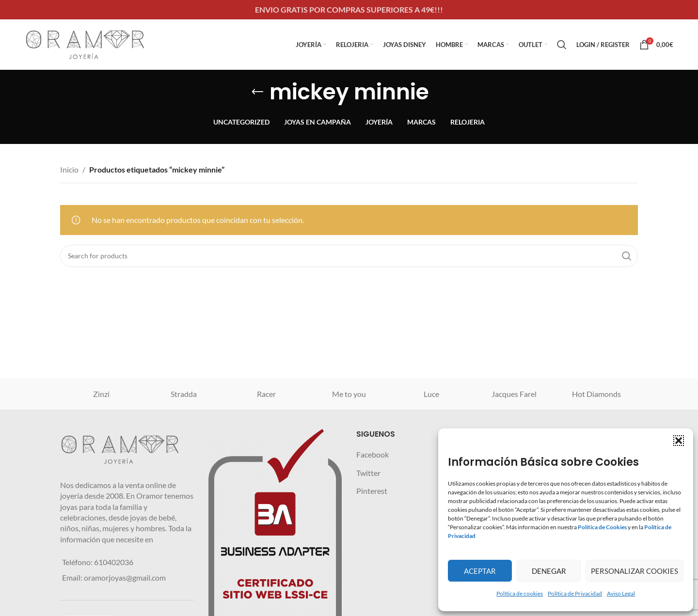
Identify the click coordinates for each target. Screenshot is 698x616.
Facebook (373, 454)
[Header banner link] (349, 10)
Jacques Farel (514, 394)
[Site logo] (85, 43)
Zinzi (101, 394)
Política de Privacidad (575, 593)
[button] (679, 441)
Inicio (69, 169)
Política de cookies (520, 593)
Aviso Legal (621, 593)
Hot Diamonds (596, 394)
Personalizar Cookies (635, 571)
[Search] (562, 45)
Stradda (184, 394)
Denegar (549, 571)
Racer (266, 394)
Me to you (349, 394)
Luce (431, 394)
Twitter (368, 473)
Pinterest (372, 491)
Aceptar (480, 571)
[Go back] (257, 92)
